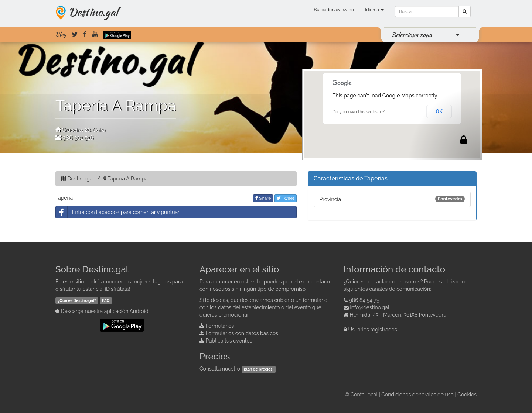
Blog (61, 34)
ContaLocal (364, 395)
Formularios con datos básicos (242, 333)
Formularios (220, 326)
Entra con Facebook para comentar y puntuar (118, 212)
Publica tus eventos (229, 341)
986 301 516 (78, 138)
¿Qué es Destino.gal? (77, 300)
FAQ (106, 300)
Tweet (286, 198)
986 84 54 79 (364, 300)
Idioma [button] (374, 10)
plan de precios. (259, 369)
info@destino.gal (370, 307)
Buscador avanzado (334, 10)
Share (263, 198)
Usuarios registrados (373, 330)
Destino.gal (93, 12)
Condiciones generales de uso (417, 395)
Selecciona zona (412, 35)
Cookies (467, 395)
